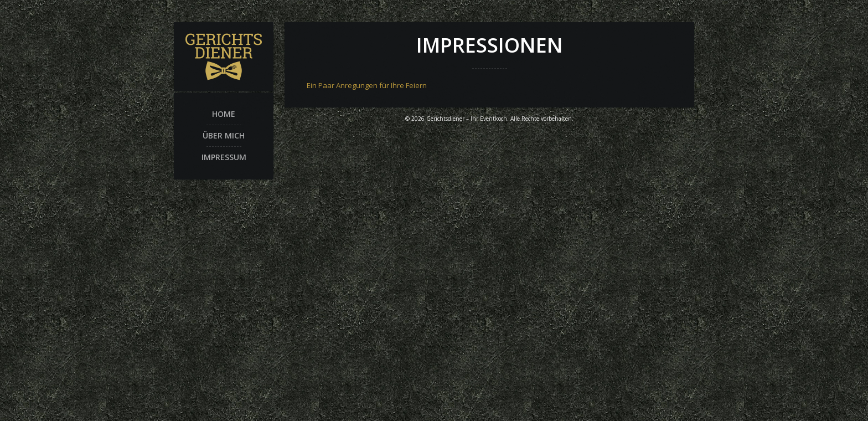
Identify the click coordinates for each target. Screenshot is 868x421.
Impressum (224, 157)
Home (224, 114)
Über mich (224, 135)
